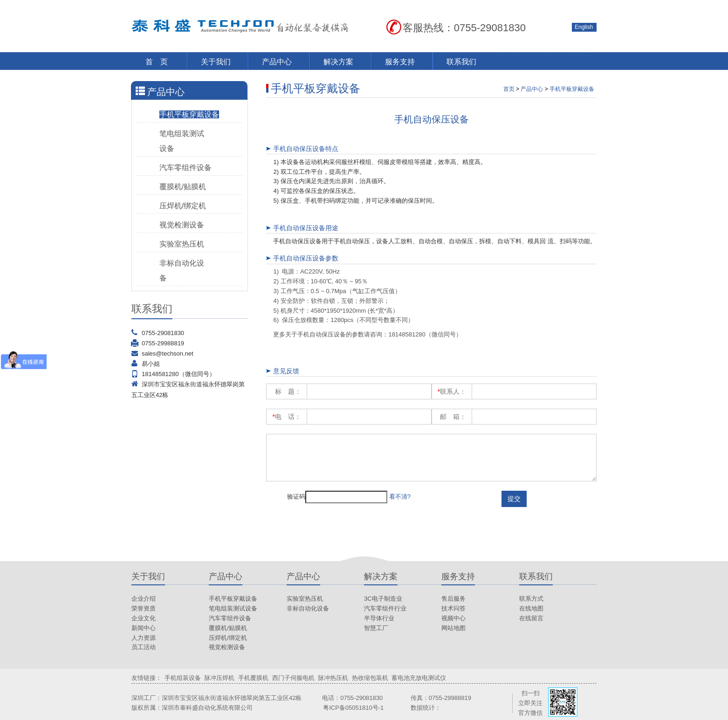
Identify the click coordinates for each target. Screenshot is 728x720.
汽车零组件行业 (385, 608)
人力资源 (144, 638)
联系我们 (461, 62)
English (584, 27)
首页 (509, 89)
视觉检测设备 (182, 225)
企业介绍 (144, 599)
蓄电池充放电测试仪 (419, 678)
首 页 (157, 62)
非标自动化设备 (308, 608)
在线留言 (531, 618)
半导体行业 (379, 618)
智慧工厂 (376, 628)
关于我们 (216, 62)
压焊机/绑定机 (183, 206)
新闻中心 (144, 628)
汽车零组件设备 (185, 168)
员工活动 (144, 647)
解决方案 (338, 62)
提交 (514, 499)
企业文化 (144, 618)
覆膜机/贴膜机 (183, 187)
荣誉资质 (144, 608)
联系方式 (531, 599)
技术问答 (453, 608)
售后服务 (453, 599)
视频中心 (453, 618)
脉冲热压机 (333, 678)
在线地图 (531, 608)
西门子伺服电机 (293, 678)
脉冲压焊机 (219, 678)
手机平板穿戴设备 (189, 114)
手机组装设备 (183, 678)
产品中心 (277, 62)
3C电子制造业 (383, 599)
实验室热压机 (182, 244)
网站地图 (453, 628)
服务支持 (400, 62)
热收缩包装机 (370, 678)
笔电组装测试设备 (233, 608)
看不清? (400, 497)
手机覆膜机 (253, 678)
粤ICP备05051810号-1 (353, 708)
